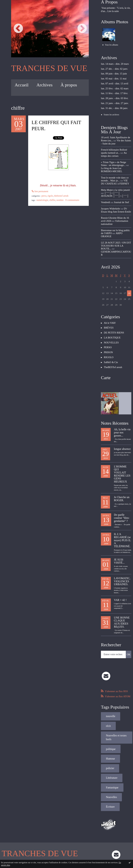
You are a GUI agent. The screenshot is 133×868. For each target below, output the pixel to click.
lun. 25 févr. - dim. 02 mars (113, 86)
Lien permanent (39, 192)
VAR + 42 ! (120, 565)
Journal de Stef (120, 189)
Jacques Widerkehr (109, 195)
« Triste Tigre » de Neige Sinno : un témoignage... (115, 157)
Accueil (22, 84)
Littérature (110, 726)
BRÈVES (108, 304)
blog (113, 849)
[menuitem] (22, 84)
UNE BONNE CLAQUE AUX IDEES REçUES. (122, 586)
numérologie (42, 196)
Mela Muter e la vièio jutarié (114, 178)
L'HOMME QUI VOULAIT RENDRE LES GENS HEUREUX (122, 445)
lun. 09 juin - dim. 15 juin (112, 72)
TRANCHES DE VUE (45, 68)
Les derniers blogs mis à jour (45, 845)
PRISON (108, 327)
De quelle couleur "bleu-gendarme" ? (122, 487)
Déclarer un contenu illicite (27, 849)
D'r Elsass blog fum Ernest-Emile (116, 197)
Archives (45, 84)
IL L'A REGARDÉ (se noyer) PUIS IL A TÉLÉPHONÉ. (122, 508)
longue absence (122, 420)
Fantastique (111, 735)
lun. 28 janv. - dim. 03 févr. (113, 95)
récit (126, 679)
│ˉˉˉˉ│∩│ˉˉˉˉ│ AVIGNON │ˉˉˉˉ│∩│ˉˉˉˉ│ (113, 182)
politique (110, 699)
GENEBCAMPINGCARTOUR (115, 232)
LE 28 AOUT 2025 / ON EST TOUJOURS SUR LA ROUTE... (116, 225)
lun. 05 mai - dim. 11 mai (112, 77)
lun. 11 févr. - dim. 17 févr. (113, 91)
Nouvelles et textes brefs (114, 689)
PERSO (61, 192)
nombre (57, 196)
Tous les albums (112, 45)
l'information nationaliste (111, 208)
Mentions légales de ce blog (48, 849)
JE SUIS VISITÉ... (119, 527)
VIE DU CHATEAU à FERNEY (115, 171)
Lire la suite (113, 11)
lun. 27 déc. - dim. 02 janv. (113, 68)
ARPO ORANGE (120, 218)
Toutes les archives (111, 110)
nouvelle (109, 679)
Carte (106, 351)
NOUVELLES (110, 317)
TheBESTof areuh (77, 192)
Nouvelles (110, 744)
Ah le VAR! (109, 300)
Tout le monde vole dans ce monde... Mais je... (113, 168)
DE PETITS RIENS (113, 309)
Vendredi (105, 189)
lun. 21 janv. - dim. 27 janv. (113, 99)
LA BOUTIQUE (111, 313)
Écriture (109, 752)
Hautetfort (73, 842)
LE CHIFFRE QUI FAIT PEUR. (58, 125)
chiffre (51, 196)
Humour (109, 708)
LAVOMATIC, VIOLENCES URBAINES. (122, 547)
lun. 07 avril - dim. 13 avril (113, 82)
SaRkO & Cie (110, 336)
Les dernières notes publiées (67, 845)
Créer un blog (61, 842)
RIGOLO (67, 192)
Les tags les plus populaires (88, 845)
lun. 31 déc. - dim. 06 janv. (113, 104)
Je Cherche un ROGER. (122, 468)
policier (109, 717)
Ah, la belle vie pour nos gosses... (122, 405)
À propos (69, 84)
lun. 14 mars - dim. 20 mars (113, 64)
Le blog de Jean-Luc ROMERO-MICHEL (115, 160)
